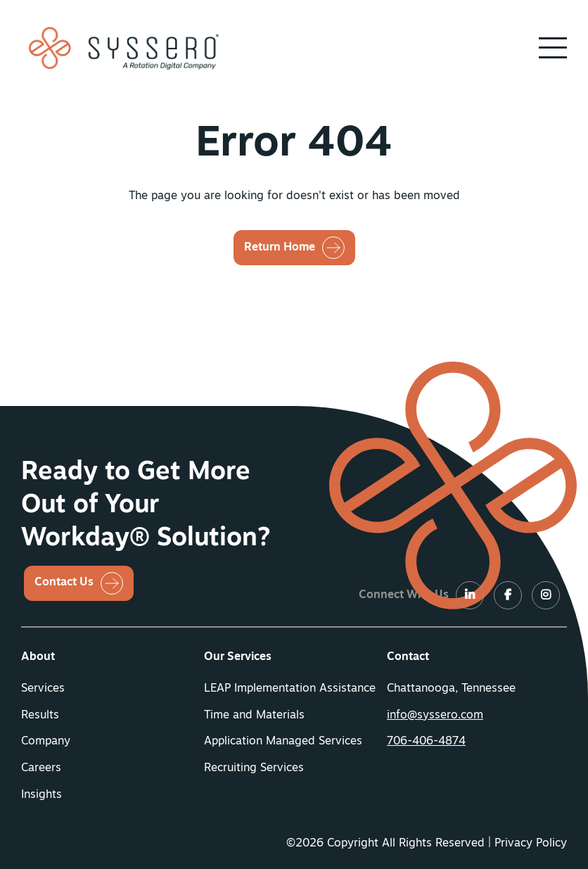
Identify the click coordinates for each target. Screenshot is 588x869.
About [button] (38, 657)
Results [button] (40, 716)
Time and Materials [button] (254, 716)
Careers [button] (41, 768)
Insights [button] (41, 795)
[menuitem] (111, 658)
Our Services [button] (238, 657)
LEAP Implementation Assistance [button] (290, 689)
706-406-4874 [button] (426, 742)
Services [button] (43, 689)
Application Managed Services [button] (283, 742)
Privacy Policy (531, 844)
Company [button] (46, 742)
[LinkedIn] (470, 596)
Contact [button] (408, 657)
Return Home (280, 248)
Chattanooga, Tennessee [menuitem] (451, 689)
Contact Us (64, 583)
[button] (553, 48)
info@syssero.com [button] (435, 716)
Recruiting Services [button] (254, 768)
